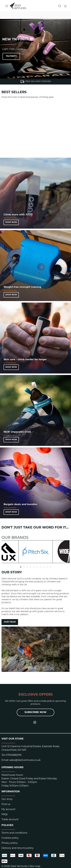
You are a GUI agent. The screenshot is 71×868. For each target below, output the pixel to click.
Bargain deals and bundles (20, 504)
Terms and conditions (14, 833)
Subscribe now (35, 712)
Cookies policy (10, 838)
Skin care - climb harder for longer (25, 360)
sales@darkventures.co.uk (25, 760)
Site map (35, 866)
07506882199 (14, 755)
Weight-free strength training (22, 287)
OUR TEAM (10, 622)
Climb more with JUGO (18, 215)
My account (9, 809)
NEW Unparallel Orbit (17, 432)
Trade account (10, 820)
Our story (7, 799)
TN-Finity (11, 56)
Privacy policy (10, 843)
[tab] (21, 567)
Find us (6, 804)
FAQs (5, 814)
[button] (7, 6)
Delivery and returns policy (17, 848)
